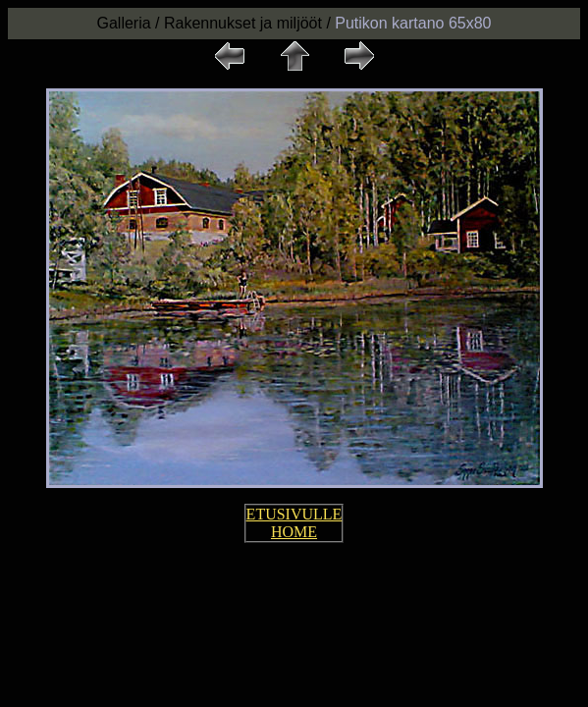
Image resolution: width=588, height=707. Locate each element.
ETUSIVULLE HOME (294, 523)
